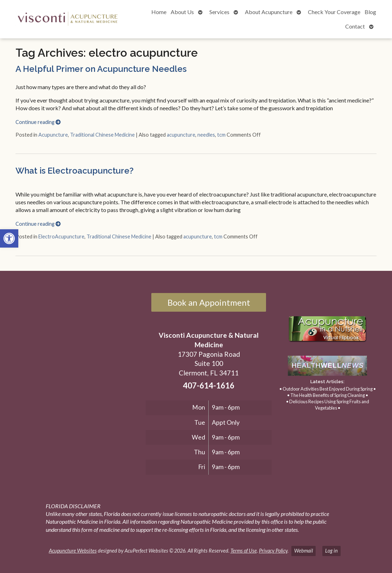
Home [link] (159, 12)
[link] (9, 238)
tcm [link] (221, 135)
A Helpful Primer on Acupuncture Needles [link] (101, 69)
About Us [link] (182, 12)
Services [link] (219, 12)
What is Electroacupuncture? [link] (75, 171)
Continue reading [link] (38, 122)
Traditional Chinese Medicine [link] (102, 135)
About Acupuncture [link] (269, 12)
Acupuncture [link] (53, 135)
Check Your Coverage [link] (334, 12)
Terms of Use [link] (244, 551)
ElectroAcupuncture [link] (61, 236)
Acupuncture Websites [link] (73, 551)
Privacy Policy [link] (273, 551)
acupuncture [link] (181, 135)
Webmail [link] (304, 551)
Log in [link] (331, 551)
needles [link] (206, 135)
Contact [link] (355, 26)
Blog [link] (370, 12)
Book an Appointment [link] (209, 302)
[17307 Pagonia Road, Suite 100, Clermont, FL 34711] (76, 365)
